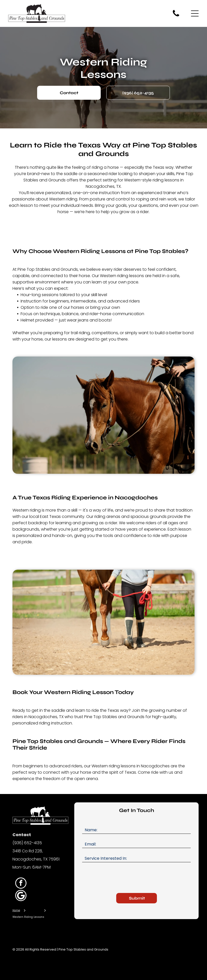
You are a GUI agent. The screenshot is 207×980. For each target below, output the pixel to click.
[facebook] (21, 884)
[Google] (21, 896)
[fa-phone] (176, 16)
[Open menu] (195, 13)
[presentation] (121, 878)
